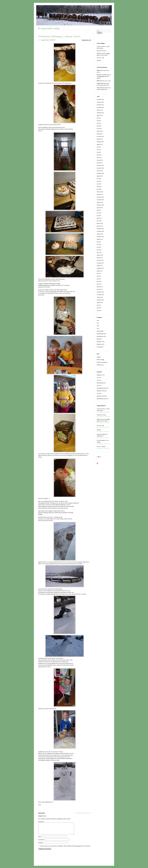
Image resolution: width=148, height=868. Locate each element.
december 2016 (100, 292)
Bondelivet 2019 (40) (102, 396)
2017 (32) (99, 380)
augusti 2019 (100, 208)
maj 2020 (99, 184)
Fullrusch (99, 60)
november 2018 (100, 231)
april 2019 (99, 218)
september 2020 (100, 173)
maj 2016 (99, 310)
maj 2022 (99, 123)
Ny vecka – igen (100, 58)
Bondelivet (99, 339)
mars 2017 (99, 284)
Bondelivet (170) (101, 375)
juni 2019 (99, 213)
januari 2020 (100, 194)
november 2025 (100, 100)
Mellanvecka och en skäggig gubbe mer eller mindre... (103, 421)
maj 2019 (99, 216)
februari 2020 (100, 192)
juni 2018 (99, 245)
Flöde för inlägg (100, 360)
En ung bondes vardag (49, 28)
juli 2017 (99, 274)
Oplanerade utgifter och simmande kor (103, 436)
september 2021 (100, 142)
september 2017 (100, 268)
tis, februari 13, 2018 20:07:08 (49, 40)
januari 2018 (100, 258)
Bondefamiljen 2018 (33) (102, 388)
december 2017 (100, 260)
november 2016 (100, 295)
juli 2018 (99, 242)
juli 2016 (99, 305)
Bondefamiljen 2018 (86, 40)
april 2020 (99, 187)
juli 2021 (99, 147)
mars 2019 (99, 221)
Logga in (99, 357)
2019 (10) (99, 393)
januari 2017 (100, 289)
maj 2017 (99, 279)
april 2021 (99, 155)
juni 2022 (99, 121)
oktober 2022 (100, 110)
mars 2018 (99, 252)
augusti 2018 (100, 239)
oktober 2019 (100, 202)
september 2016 (100, 300)
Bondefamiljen (100, 331)
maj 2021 (99, 152)
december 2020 (100, 165)
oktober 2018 (100, 234)
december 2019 (100, 197)
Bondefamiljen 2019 (101, 336)
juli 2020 (99, 179)
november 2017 (100, 263)
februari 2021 (100, 160)
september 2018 (100, 237)
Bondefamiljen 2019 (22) (102, 399)
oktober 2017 (100, 266)
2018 (98, 326)
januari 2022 (100, 134)
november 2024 (100, 102)
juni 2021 (99, 150)
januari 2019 (100, 226)
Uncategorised (100, 347)
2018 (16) (99, 386)
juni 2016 (99, 308)
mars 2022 (99, 129)
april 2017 (99, 281)
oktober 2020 (100, 171)
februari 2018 (100, 255)
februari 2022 (100, 131)
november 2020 (100, 168)
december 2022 (100, 105)
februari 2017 (100, 287)
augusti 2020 (100, 176)
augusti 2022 (100, 115)
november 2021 (100, 136)
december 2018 (100, 229)
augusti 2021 (100, 144)
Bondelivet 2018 (101, 342)
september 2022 (100, 113)
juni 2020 (99, 181)
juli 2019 (99, 210)
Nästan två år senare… (102, 51)
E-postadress (41, 842)
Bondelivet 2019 (101, 344)
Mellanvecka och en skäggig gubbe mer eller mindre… (104, 76)
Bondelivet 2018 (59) (102, 391)
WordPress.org (100, 365)
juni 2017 (99, 276)
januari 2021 (100, 163)
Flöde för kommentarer (102, 362)
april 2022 (99, 126)
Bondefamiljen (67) (101, 383)
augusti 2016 (100, 303)
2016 (98, 321)
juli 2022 (99, 118)
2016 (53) (99, 378)
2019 (98, 328)
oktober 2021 (100, 139)
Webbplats (40, 845)
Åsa (43, 40)
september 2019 (100, 205)
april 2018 (99, 250)
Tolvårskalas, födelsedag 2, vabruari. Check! (59, 36)
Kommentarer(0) (42, 813)
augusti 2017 (100, 271)
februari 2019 (100, 223)
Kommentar (41, 822)
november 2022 (100, 107)
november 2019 (100, 200)
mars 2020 (99, 189)
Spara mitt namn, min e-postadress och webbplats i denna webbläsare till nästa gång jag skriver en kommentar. (65, 848)
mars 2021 (99, 158)
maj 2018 (99, 247)
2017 (98, 323)
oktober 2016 (100, 297)
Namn (40, 839)
